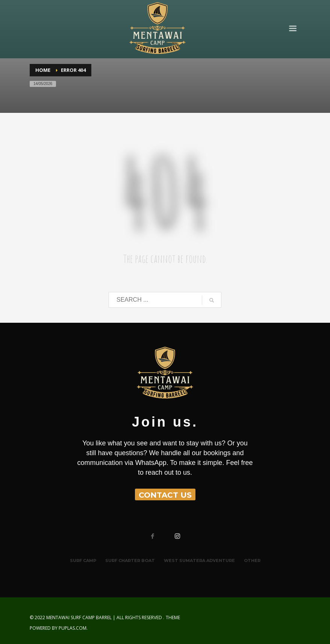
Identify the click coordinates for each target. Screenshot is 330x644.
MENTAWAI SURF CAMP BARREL (79, 617)
